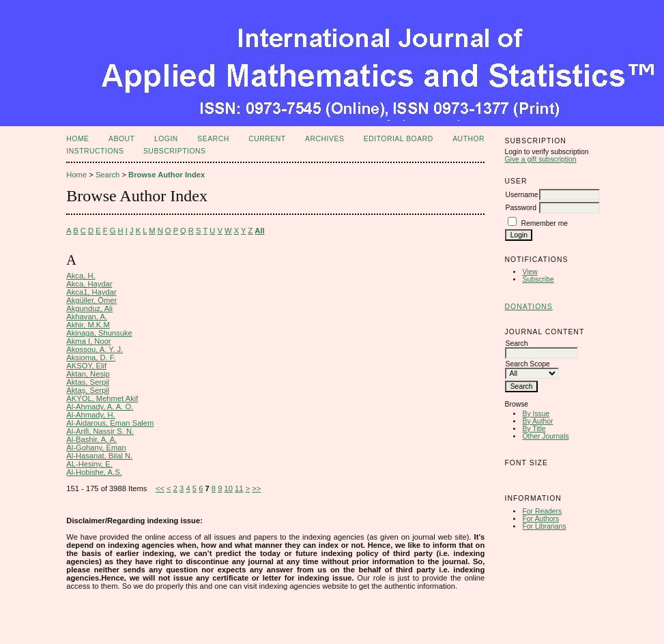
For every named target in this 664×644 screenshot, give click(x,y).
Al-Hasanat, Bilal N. (99, 456)
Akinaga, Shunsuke (99, 333)
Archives (324, 139)
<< (160, 488)
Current (267, 139)
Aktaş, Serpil (88, 390)
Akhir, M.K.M (88, 325)
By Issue (536, 414)
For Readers (542, 511)
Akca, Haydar (89, 284)
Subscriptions (175, 151)
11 (239, 488)
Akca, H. (81, 276)
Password (521, 208)
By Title (534, 429)
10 (229, 488)
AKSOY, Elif (86, 366)
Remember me (544, 223)
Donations (528, 307)
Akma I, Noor (88, 341)
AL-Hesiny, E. (89, 464)
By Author (537, 421)
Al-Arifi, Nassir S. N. (100, 431)
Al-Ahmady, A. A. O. (100, 407)
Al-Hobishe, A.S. (94, 472)
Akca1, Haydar (91, 292)
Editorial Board (399, 139)
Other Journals (545, 436)
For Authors (540, 519)
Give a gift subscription (540, 159)
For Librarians (544, 526)
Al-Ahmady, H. (90, 415)
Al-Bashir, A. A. (91, 439)
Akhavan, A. (87, 317)
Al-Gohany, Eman (96, 448)
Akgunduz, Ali (89, 308)
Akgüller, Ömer (91, 300)
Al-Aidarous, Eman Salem (110, 423)
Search (213, 139)
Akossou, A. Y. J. (95, 349)
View (530, 272)
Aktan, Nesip (88, 374)
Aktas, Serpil (88, 382)
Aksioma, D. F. (91, 357)
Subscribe (538, 279)
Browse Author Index (167, 175)
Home (77, 139)
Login (166, 139)
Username (521, 195)
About (121, 139)
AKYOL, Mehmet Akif (102, 398)
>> (256, 488)
